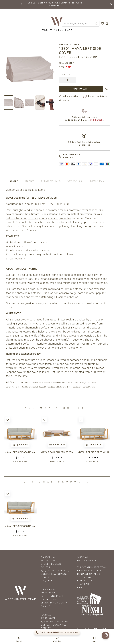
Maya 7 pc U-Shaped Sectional (57, 452)
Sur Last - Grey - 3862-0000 (52, 204)
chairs (43, 218)
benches (33, 218)
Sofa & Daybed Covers (42, 387)
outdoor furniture (16, 218)
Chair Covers (25, 382)
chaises (53, 218)
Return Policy (87, 561)
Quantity (65, 74)
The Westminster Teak (92, 567)
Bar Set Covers (89, 387)
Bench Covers (12, 387)
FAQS (80, 587)
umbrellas (65, 218)
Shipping (83, 557)
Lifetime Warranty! (90, 571)
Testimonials (86, 577)
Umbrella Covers (60, 382)
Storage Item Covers (88, 382)
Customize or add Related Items (25, 190)
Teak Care (84, 584)
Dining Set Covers (74, 387)
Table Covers (73, 382)
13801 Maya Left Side (43, 198)
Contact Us (85, 581)
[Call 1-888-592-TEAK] (57, 632)
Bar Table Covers (59, 387)
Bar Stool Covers (25, 387)
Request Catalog (89, 574)
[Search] (96, 24)
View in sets (20, 462)
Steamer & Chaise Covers (42, 382)
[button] (21, 4)
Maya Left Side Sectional (20, 452)
